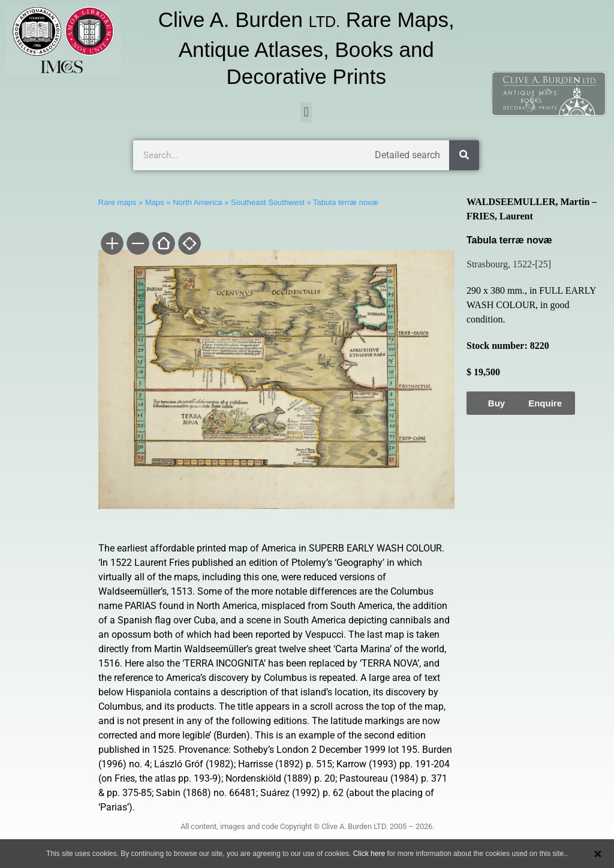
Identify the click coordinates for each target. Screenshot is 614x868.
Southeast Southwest (268, 202)
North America (197, 202)
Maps (155, 202)
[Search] (464, 155)
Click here (369, 854)
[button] (306, 112)
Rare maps (118, 202)
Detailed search (407, 155)
